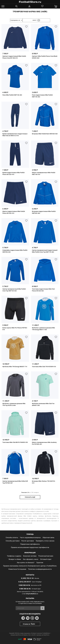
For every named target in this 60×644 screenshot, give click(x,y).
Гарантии (40, 563)
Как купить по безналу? (26, 563)
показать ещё (30, 497)
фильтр (36, 20)
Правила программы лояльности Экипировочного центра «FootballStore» (30, 566)
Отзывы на (31, 624)
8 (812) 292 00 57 (25, 582)
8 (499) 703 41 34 (27, 578)
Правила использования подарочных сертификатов (30, 547)
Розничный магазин (46, 556)
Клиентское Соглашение (17, 569)
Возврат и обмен (15, 559)
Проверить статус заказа (45, 541)
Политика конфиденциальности (40, 569)
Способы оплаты (12, 538)
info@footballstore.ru (32, 594)
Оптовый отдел (46, 559)
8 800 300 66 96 (25, 589)
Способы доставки (13, 541)
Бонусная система (30, 556)
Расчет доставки (28, 541)
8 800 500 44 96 (24, 585)
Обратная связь (48, 538)
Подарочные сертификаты (30, 544)
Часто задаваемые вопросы (30, 538)
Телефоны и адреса (14, 556)
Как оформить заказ (31, 559)
